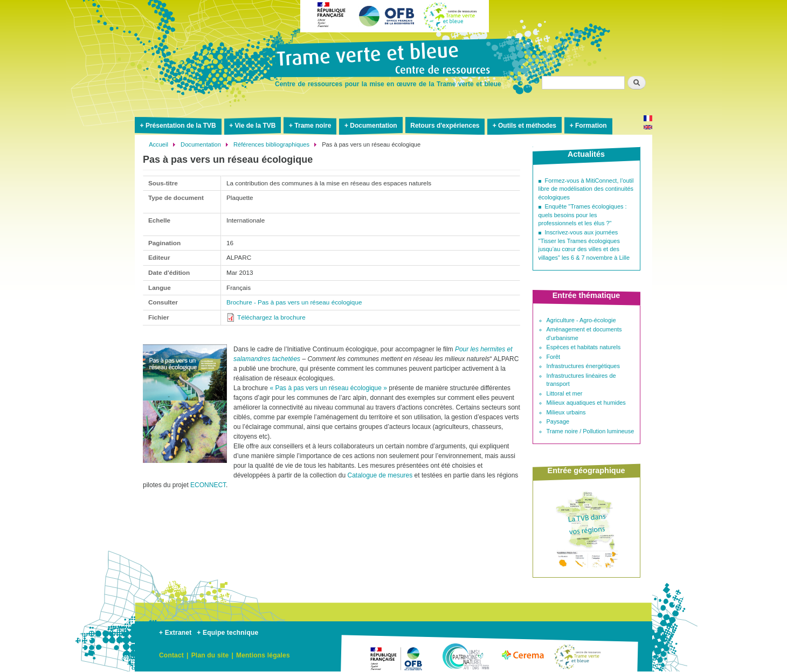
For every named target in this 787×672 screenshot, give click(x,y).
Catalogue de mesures (380, 475)
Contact (171, 655)
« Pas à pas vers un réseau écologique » (328, 388)
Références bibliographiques (271, 144)
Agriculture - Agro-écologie (581, 320)
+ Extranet (175, 633)
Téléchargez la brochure (271, 317)
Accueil (158, 144)
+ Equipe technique (227, 633)
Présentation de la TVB (181, 126)
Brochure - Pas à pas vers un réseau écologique (294, 302)
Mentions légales (263, 655)
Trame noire (313, 126)
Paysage (558, 421)
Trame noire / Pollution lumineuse (591, 431)
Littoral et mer (565, 393)
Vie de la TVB (256, 126)
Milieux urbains (566, 412)
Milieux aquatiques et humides (586, 403)
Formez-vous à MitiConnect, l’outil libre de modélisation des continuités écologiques (586, 189)
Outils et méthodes (527, 126)
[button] (185, 467)
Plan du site (210, 655)
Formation (591, 126)
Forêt (554, 357)
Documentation (373, 126)
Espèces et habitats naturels (584, 347)
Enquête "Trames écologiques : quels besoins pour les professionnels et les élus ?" (583, 215)
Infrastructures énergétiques (583, 366)
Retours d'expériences (445, 126)
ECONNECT (208, 485)
